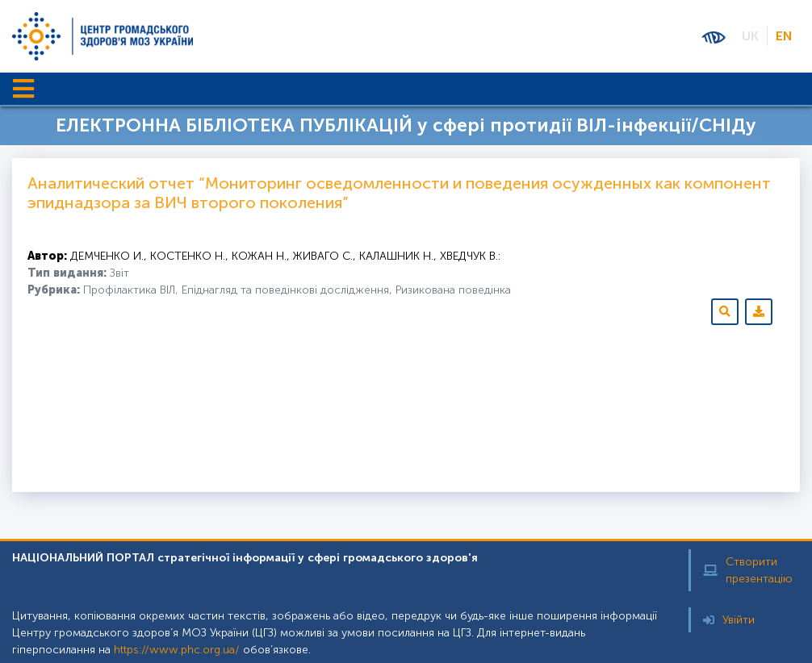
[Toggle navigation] (23, 89)
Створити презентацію (748, 570)
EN (784, 36)
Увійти (729, 620)
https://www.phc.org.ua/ (177, 650)
